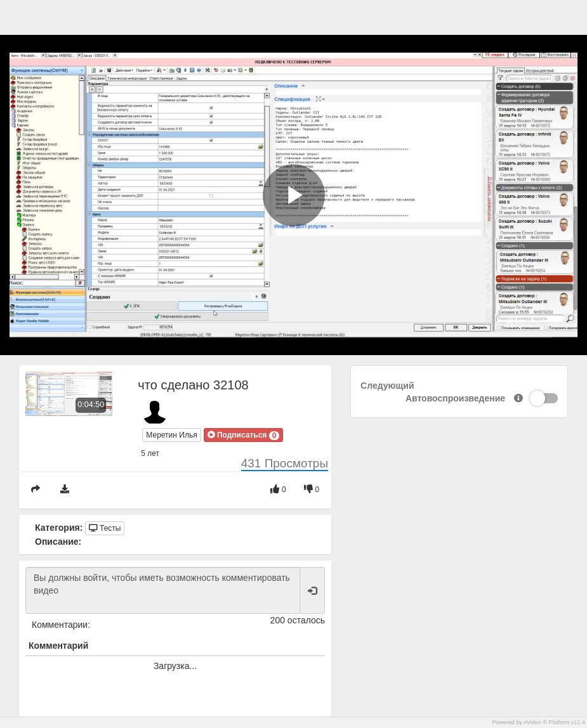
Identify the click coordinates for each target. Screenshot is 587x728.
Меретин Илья (171, 435)
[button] (244, 435)
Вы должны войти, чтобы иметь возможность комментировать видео (163, 590)
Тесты (105, 528)
